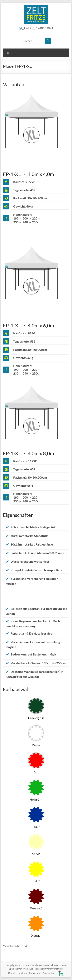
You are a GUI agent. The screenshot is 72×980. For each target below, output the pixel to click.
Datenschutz (49, 973)
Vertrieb (23, 973)
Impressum (35, 973)
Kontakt (12, 973)
